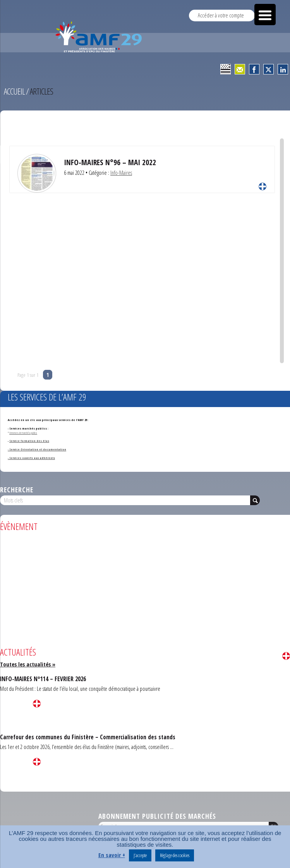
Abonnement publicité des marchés (157, 816)
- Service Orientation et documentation (37, 449)
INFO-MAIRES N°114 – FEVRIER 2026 (43, 679)
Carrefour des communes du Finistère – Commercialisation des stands (88, 737)
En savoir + (112, 855)
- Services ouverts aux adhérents (31, 458)
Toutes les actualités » (28, 664)
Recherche (17, 490)
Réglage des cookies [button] (175, 855)
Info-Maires (121, 173)
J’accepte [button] (140, 855)
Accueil (14, 91)
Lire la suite (263, 186)
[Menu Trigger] (265, 15)
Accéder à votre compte (221, 15)
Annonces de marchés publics (23, 433)
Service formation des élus (29, 441)
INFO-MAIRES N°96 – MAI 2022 (110, 162)
